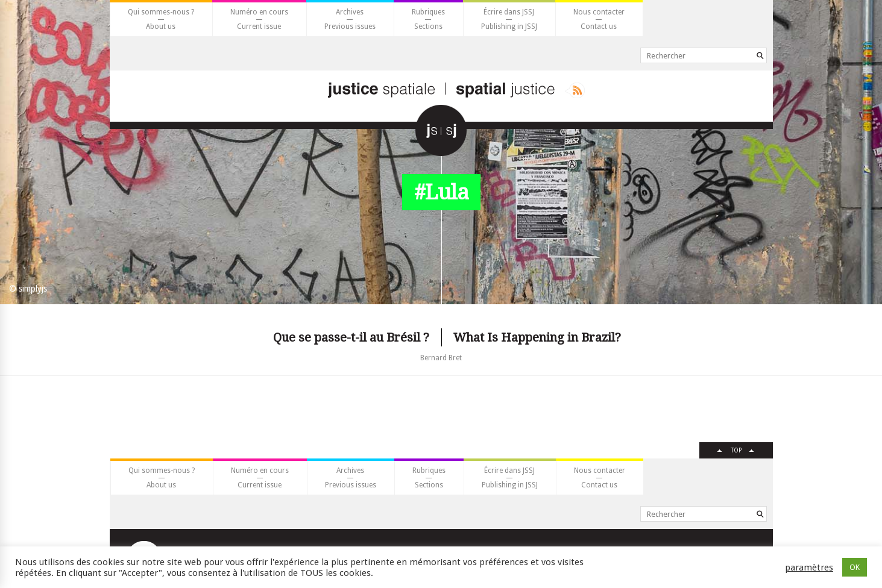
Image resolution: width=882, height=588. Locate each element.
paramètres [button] (809, 568)
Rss (575, 90)
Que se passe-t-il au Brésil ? (351, 337)
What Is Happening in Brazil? (537, 337)
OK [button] (855, 567)
